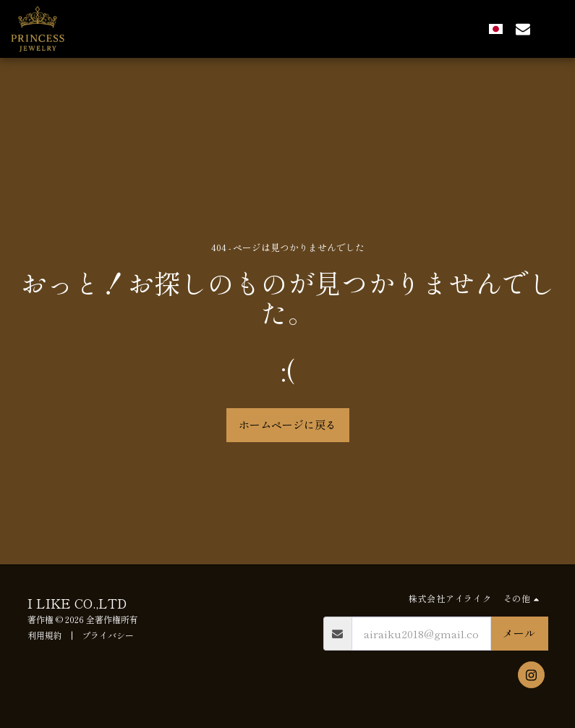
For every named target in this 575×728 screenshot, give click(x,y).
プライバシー (108, 635)
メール (519, 633)
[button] (523, 29)
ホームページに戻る (287, 424)
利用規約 (45, 635)
